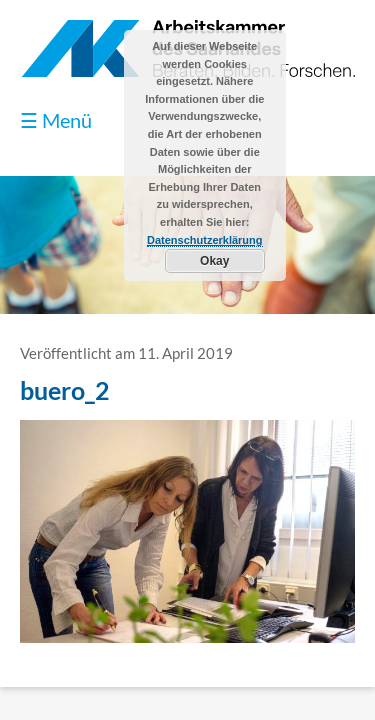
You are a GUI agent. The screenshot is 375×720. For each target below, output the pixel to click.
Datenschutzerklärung (205, 240)
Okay (214, 261)
